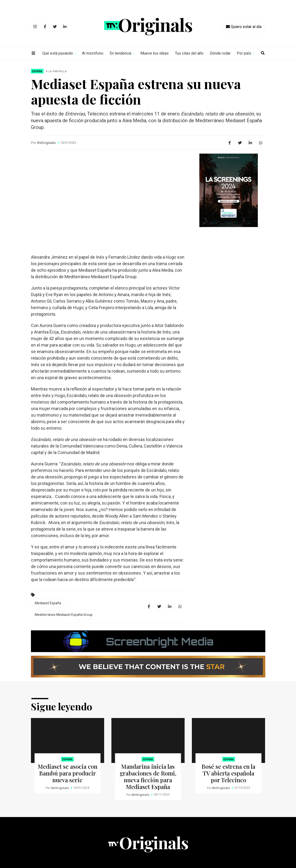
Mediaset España (48, 603)
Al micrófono (93, 53)
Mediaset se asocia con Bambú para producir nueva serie (68, 773)
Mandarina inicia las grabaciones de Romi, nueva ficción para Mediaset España (148, 776)
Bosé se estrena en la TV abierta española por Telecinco (228, 773)
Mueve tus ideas (155, 53)
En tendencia (120, 53)
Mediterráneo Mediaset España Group (64, 615)
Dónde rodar (220, 53)
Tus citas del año (189, 53)
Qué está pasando (58, 53)
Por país (244, 53)
